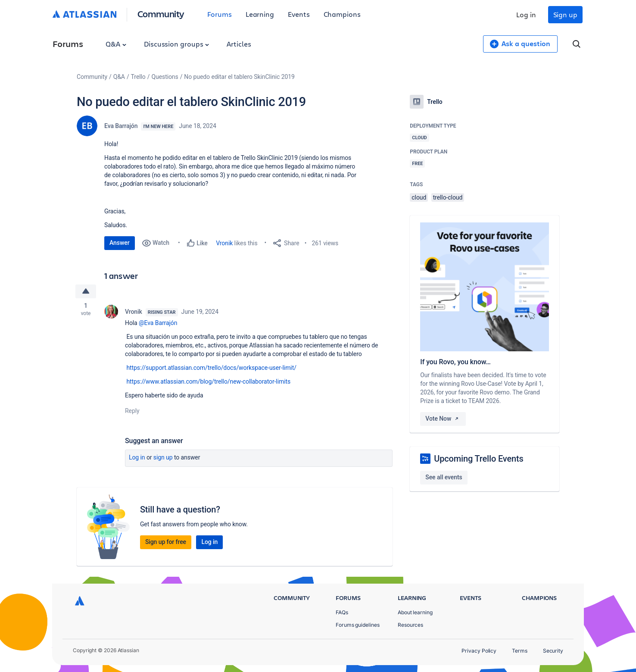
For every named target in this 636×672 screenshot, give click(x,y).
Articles (239, 44)
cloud (419, 197)
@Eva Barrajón (158, 323)
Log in (526, 14)
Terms (520, 651)
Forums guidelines (358, 625)
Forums (220, 14)
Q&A (116, 44)
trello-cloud (448, 197)
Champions (342, 14)
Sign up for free (166, 542)
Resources (410, 625)
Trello (138, 77)
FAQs (342, 612)
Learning (260, 14)
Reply (132, 411)
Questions (165, 77)
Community (161, 14)
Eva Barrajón (121, 126)
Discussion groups (177, 44)
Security (553, 651)
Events (299, 14)
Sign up (565, 14)
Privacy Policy (479, 651)
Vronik (224, 243)
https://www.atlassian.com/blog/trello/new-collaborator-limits (208, 382)
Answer (120, 243)
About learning (415, 612)
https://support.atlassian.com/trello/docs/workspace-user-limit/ (211, 368)
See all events (444, 477)
